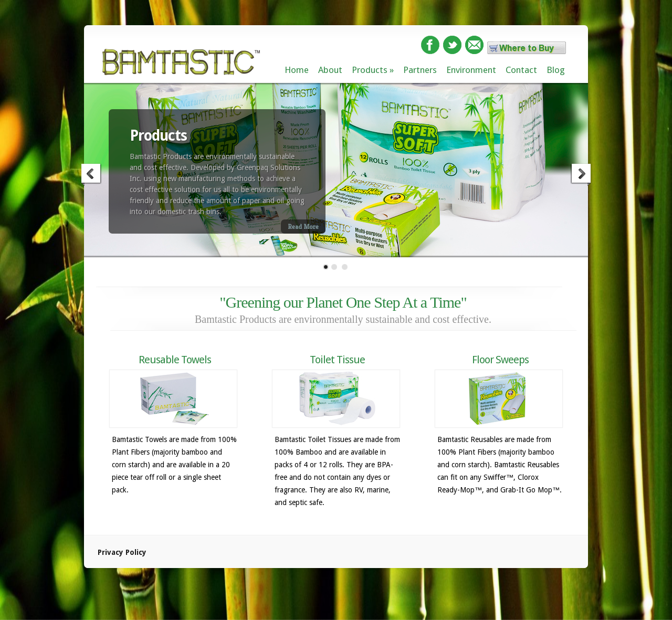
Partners (420, 70)
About (330, 70)
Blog (556, 70)
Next (581, 175)
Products (370, 70)
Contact (521, 70)
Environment (471, 70)
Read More (303, 227)
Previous (91, 175)
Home (297, 70)
